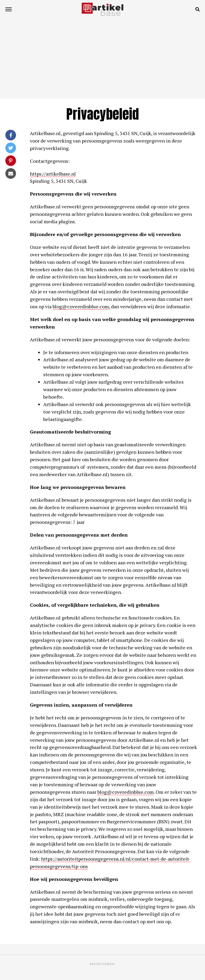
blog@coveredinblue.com (81, 306)
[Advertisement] (102, 59)
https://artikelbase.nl (53, 174)
